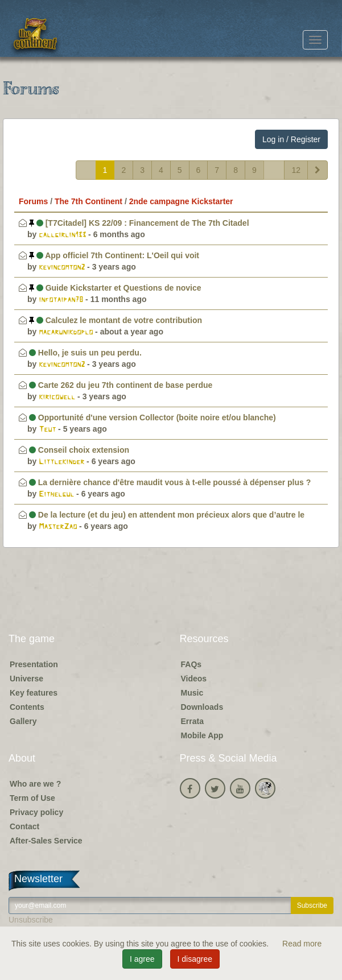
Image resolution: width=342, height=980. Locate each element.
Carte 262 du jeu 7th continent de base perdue (121, 385)
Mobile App (202, 735)
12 (296, 170)
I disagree (195, 959)
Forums (33, 201)
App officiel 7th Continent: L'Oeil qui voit (114, 255)
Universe (26, 679)
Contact (24, 826)
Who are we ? (35, 784)
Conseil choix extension (79, 450)
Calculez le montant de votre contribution (116, 320)
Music (192, 693)
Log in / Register (291, 139)
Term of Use (32, 798)
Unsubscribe (31, 920)
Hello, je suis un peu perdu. (85, 353)
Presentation (34, 664)
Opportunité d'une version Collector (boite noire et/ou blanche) (153, 417)
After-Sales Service (46, 841)
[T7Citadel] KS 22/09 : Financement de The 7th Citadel (139, 223)
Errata (192, 721)
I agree (142, 959)
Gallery (23, 721)
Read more (302, 944)
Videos (194, 679)
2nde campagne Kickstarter (181, 201)
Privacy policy (36, 812)
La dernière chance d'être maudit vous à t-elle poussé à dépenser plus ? (170, 482)
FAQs (191, 664)
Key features (34, 693)
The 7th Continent (88, 201)
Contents (27, 707)
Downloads (202, 707)
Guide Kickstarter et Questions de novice (115, 288)
